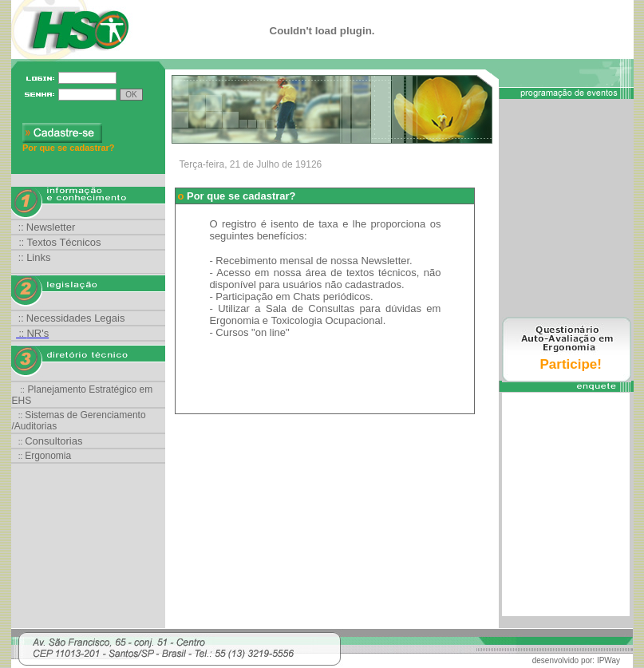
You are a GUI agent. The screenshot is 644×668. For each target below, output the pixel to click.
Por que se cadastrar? (69, 148)
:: (47, 227)
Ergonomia (48, 456)
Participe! (571, 364)
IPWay (608, 660)
